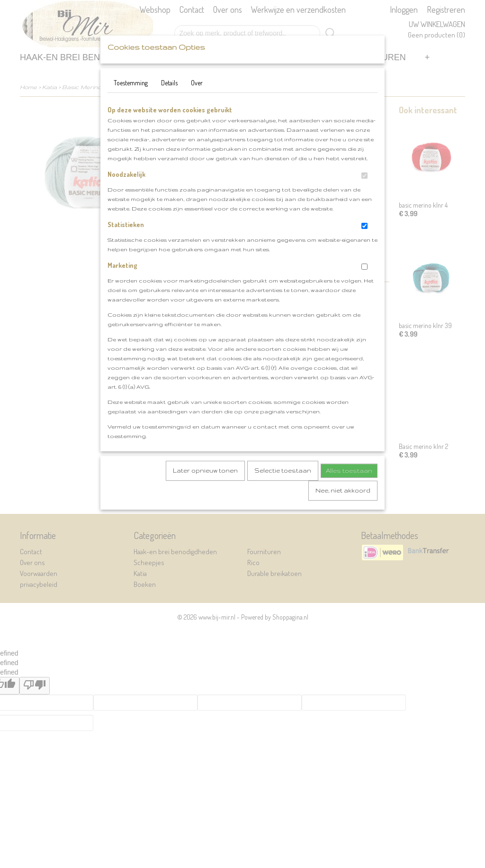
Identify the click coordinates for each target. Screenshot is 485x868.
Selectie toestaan (283, 471)
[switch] (364, 176)
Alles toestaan (349, 471)
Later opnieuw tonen (205, 471)
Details (169, 83)
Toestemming (131, 83)
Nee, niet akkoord (343, 490)
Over (197, 83)
